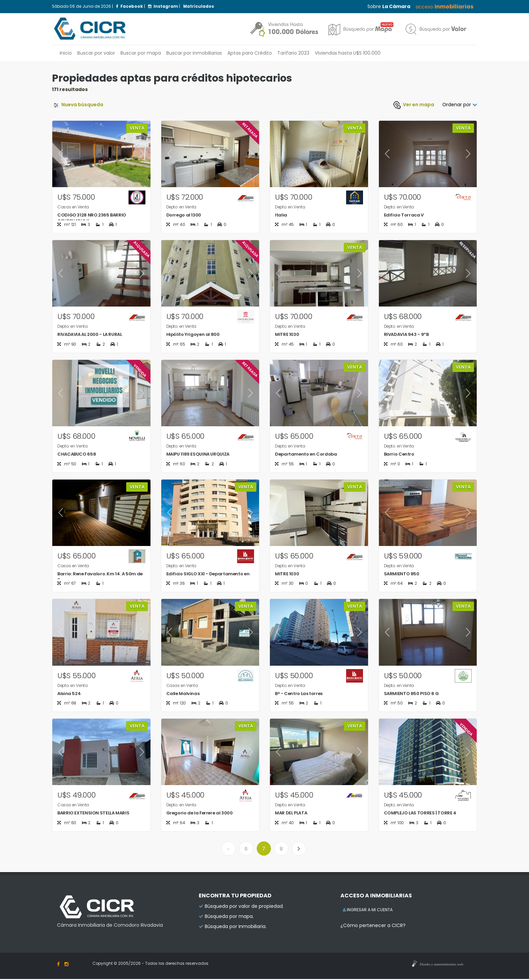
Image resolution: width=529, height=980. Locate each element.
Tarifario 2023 (293, 53)
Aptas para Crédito (250, 53)
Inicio (66, 53)
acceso (444, 7)
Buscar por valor (96, 53)
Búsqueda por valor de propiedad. (244, 907)
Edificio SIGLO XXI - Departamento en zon (208, 577)
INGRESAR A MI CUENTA (368, 911)
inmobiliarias (194, 53)
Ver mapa (414, 105)
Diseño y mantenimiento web (441, 965)
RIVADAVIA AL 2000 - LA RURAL (90, 335)
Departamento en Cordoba (306, 454)
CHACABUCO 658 (77, 454)
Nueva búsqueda (78, 105)
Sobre (389, 6)
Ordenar (460, 105)
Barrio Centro (399, 454)
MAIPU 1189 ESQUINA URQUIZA (198, 454)
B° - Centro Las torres (299, 694)
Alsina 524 (69, 694)
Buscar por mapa (141, 53)
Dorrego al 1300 (184, 215)
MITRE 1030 (287, 335)
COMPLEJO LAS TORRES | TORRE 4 (420, 814)
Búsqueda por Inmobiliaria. (236, 927)
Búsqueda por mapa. (229, 917)
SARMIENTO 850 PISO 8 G (411, 694)
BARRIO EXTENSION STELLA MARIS (93, 814)
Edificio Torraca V (404, 215)
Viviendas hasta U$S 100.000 (348, 53)
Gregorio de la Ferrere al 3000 (200, 814)
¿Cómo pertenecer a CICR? (373, 926)
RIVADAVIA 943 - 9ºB (406, 335)
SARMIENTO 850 (402, 574)
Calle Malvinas (183, 694)
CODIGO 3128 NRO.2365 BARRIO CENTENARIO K (92, 218)
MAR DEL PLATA (291, 814)
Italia (281, 215)
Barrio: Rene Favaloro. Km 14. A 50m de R (100, 577)
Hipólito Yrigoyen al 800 (193, 335)
